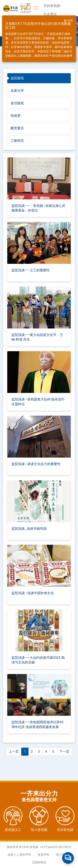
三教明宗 (17, 141)
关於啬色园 (52, 6)
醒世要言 (17, 128)
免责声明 (43, 855)
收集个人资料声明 (19, 855)
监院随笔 (17, 78)
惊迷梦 (16, 116)
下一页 (64, 752)
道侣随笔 (17, 103)
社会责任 (50, 14)
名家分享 (17, 91)
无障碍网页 (39, 862)
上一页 (14, 752)
